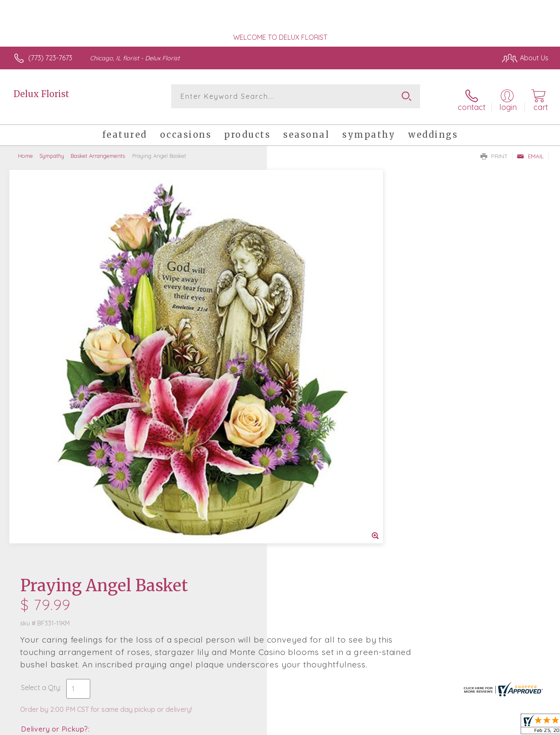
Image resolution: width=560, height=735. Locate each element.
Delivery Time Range (323, 388)
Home (25, 150)
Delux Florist (41, 94)
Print (494, 150)
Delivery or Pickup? (315, 340)
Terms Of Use (360, 726)
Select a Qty (301, 299)
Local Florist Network (471, 726)
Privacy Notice (410, 726)
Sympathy (52, 150)
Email (530, 150)
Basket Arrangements (98, 150)
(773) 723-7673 (50, 58)
